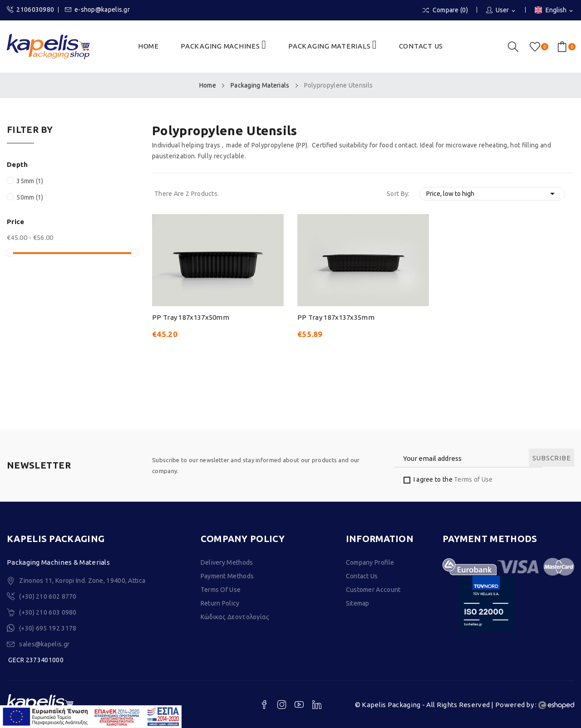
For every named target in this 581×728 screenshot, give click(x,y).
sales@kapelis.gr (44, 644)
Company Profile (370, 562)
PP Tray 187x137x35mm (336, 317)
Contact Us (362, 576)
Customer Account (373, 590)
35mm (30, 181)
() (537, 47)
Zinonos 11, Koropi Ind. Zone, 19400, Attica (82, 581)
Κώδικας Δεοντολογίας (235, 617)
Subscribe (552, 458)
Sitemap (358, 603)
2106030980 (30, 10)
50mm (30, 197)
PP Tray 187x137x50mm (191, 317)
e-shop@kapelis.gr (97, 10)
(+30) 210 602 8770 (48, 596)
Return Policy (220, 603)
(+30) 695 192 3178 (48, 628)
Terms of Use (473, 479)
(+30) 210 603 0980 (48, 612)
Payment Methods (227, 576)
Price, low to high (492, 194)
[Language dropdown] (554, 11)
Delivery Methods (227, 562)
